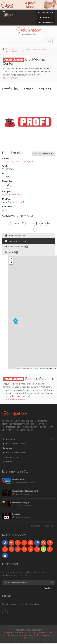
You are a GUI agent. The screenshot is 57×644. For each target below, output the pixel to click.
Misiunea (8, 439)
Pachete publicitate (14, 453)
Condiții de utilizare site (13, 632)
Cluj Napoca (8, 162)
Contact (8, 462)
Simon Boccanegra (20, 503)
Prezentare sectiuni (14, 444)
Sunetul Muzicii (19, 479)
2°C (11, 15)
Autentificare (46, 22)
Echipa (7, 448)
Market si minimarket (12, 195)
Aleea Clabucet (21, 162)
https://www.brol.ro (12, 78)
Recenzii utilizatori (16, 247)
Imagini (11, 252)
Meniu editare (45, 13)
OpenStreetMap (37, 368)
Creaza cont (46, 17)
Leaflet (20, 368)
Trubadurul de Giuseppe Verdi (25, 491)
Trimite (49, 588)
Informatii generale (15, 236)
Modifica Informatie (44, 153)
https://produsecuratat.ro (15, 399)
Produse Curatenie (40, 379)
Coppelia (16, 514)
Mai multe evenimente (43, 526)
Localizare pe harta (15, 241)
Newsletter (10, 457)
